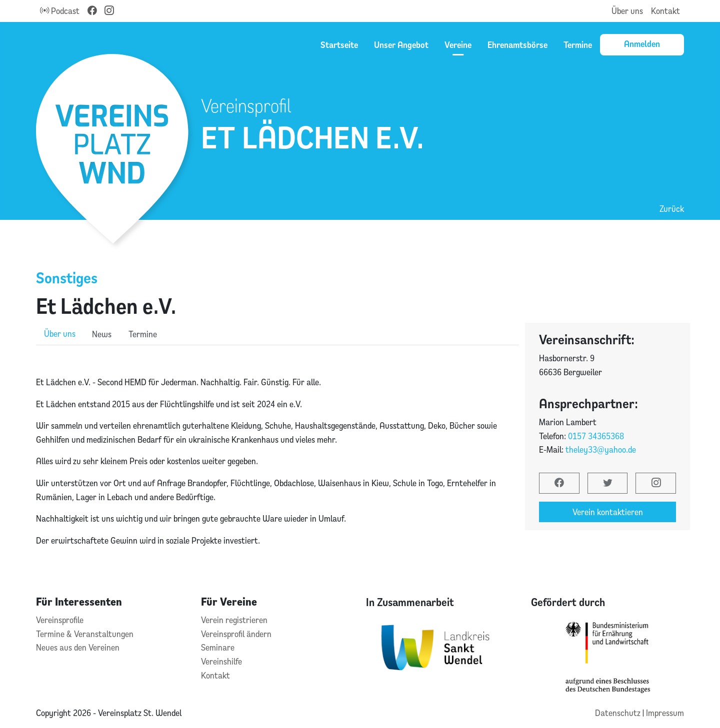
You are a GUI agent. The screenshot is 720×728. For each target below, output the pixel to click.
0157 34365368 (596, 436)
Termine (578, 44)
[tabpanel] (277, 450)
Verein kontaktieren (608, 512)
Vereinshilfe (221, 661)
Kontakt (665, 11)
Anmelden (642, 43)
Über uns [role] (60, 334)
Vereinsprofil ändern (236, 634)
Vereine (458, 44)
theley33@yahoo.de (601, 449)
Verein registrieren (234, 620)
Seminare (218, 647)
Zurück (672, 209)
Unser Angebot (401, 44)
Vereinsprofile (60, 620)
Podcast (60, 11)
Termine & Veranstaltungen (85, 634)
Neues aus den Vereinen (78, 647)
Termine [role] (143, 334)
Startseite (339, 44)
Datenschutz (619, 713)
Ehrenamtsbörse (517, 44)
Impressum (665, 713)
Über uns (627, 11)
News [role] (102, 334)
